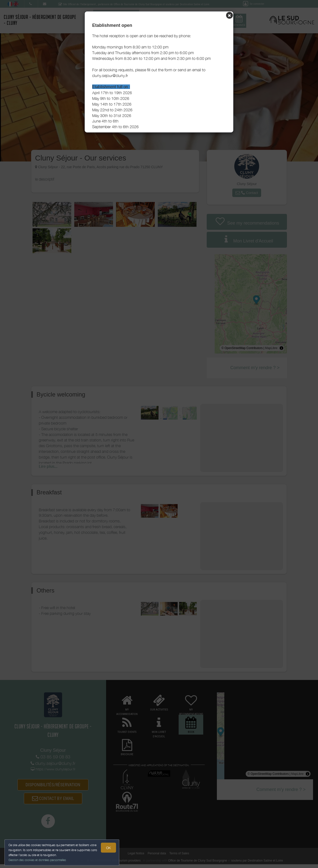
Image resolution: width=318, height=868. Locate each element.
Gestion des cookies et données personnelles (38, 860)
